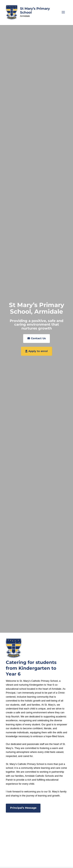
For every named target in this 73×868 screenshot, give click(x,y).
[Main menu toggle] (63, 12)
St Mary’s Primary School (35, 10)
